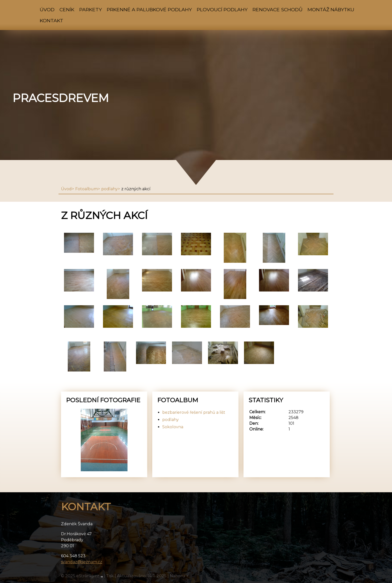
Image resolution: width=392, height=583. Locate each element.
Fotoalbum (86, 189)
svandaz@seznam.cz (82, 562)
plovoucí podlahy (222, 9)
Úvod (47, 9)
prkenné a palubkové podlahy (149, 9)
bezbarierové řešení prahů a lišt (194, 412)
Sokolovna (173, 427)
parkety (90, 9)
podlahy (109, 189)
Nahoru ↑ (179, 576)
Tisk (110, 576)
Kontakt (51, 20)
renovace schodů (277, 9)
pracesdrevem (61, 98)
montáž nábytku (331, 9)
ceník (67, 9)
